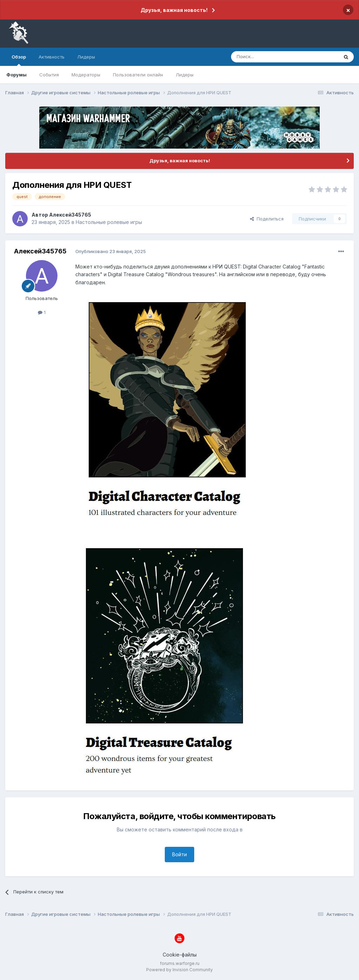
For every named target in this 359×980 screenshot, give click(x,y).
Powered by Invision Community (179, 970)
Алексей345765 (70, 215)
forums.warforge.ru (180, 963)
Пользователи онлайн (138, 75)
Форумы (16, 75)
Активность (52, 57)
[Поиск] (269, 57)
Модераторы (86, 75)
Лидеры (185, 75)
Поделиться (267, 219)
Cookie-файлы (180, 955)
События (49, 75)
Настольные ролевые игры (109, 222)
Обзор (19, 60)
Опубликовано (111, 251)
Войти (179, 854)
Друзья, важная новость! (174, 10)
